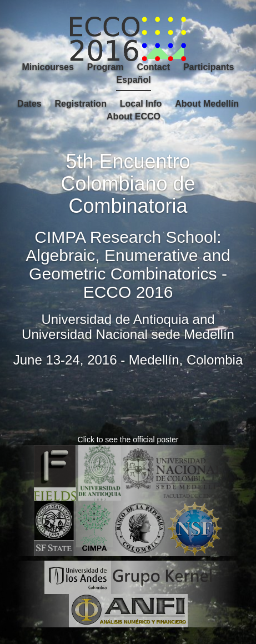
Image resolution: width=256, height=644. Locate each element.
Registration (81, 104)
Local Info (141, 104)
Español (133, 80)
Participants (209, 67)
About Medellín (207, 104)
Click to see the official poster (128, 440)
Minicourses (48, 67)
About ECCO (134, 116)
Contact (153, 67)
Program (106, 67)
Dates (29, 104)
